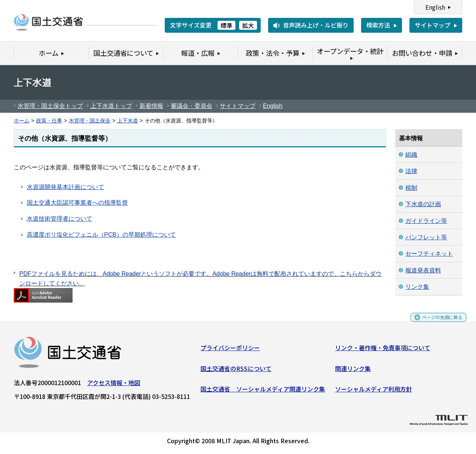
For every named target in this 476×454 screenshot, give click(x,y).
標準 (226, 25)
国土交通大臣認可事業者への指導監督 (77, 203)
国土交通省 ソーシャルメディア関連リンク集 (263, 392)
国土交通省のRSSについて (236, 371)
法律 (411, 171)
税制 (411, 188)
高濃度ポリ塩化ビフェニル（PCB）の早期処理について (101, 235)
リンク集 (417, 287)
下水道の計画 (423, 204)
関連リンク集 (353, 371)
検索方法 (378, 25)
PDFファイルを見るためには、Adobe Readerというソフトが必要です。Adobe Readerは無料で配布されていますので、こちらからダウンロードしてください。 (200, 279)
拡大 (248, 25)
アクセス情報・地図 (114, 386)
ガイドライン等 (426, 221)
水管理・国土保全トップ (50, 106)
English (435, 7)
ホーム (22, 121)
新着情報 (151, 106)
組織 (411, 155)
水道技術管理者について (59, 219)
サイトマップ (432, 25)
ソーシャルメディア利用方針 (374, 392)
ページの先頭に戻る (436, 324)
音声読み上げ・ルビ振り (316, 25)
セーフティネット (429, 254)
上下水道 (128, 121)
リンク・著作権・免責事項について (383, 351)
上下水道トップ (111, 106)
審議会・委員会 (192, 106)
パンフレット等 (426, 237)
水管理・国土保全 (90, 121)
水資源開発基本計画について (65, 187)
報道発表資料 (423, 270)
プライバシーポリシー (230, 351)
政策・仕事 (49, 121)
